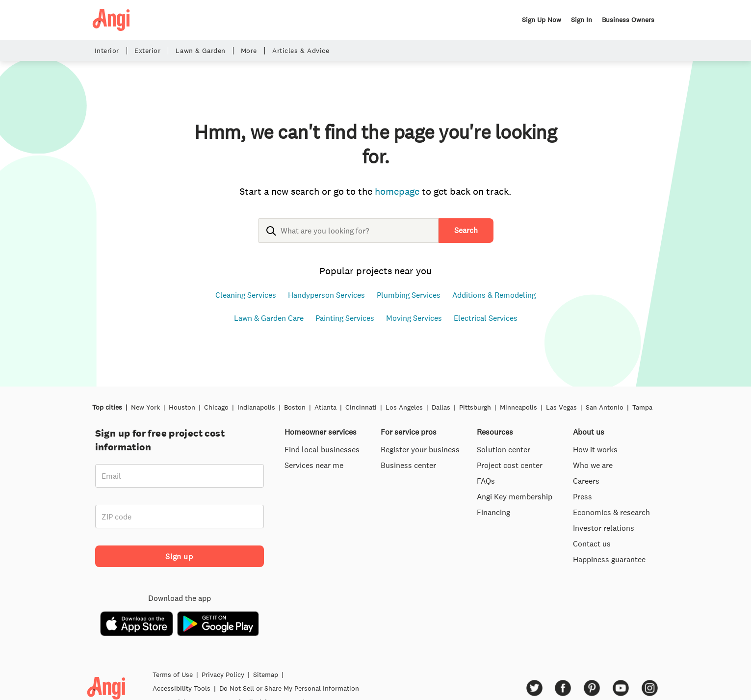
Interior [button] (107, 51)
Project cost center (510, 465)
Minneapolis (518, 407)
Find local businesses (322, 449)
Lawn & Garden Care (269, 318)
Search (466, 230)
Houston (182, 407)
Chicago (216, 407)
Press (583, 496)
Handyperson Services (326, 295)
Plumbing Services (409, 295)
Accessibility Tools (181, 688)
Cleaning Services (246, 295)
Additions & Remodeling (494, 295)
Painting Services (345, 318)
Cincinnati (361, 407)
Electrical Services (486, 318)
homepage (397, 191)
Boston (295, 407)
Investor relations (604, 528)
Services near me (314, 465)
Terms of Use (173, 674)
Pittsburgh (475, 407)
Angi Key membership (515, 496)
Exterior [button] (147, 51)
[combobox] (348, 238)
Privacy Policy (223, 674)
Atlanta (325, 407)
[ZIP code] (180, 517)
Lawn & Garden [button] (200, 51)
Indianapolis (256, 407)
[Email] (180, 476)
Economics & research (611, 512)
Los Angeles (404, 407)
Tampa (642, 407)
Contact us (592, 544)
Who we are (593, 465)
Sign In (582, 20)
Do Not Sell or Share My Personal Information (289, 688)
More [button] (249, 51)
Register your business (420, 449)
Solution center (504, 449)
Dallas (441, 407)
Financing (493, 512)
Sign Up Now (542, 20)
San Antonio (605, 407)
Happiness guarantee (609, 559)
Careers (586, 481)
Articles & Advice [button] (301, 51)
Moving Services (414, 318)
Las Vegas (561, 407)
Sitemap (266, 674)
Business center (408, 465)
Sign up (179, 556)
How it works (595, 449)
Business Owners (628, 20)
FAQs (486, 481)
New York (145, 407)
